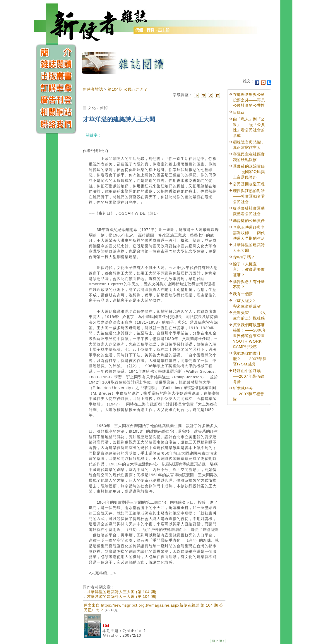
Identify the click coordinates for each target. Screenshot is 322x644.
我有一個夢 (243, 294)
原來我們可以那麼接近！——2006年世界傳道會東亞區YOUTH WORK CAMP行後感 (250, 336)
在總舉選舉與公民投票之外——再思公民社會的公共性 (249, 100)
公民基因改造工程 (249, 184)
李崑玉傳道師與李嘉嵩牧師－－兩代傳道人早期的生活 (249, 233)
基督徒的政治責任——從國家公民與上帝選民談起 (249, 172)
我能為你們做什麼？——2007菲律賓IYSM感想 (250, 359)
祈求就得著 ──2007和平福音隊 (249, 394)
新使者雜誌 (93, 89)
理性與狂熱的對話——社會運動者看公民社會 (249, 196)
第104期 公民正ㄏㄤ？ (128, 89)
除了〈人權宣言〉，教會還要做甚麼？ (249, 270)
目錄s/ (239, 112)
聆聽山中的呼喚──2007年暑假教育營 (249, 376)
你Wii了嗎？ (244, 257)
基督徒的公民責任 (249, 221)
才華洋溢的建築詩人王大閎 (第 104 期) (122, 592)
